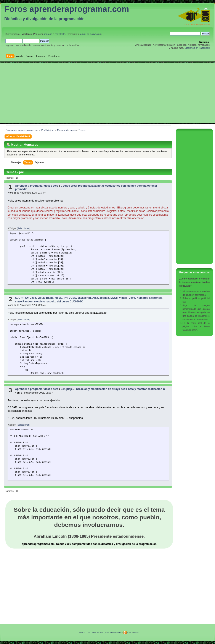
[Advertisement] (107, 93)
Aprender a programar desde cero (37, 186)
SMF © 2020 (98, 632)
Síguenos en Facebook (197, 48)
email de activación (91, 34)
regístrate (60, 34)
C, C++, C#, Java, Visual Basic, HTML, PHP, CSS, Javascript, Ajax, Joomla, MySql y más (71, 298)
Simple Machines (113, 632)
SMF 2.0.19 (85, 632)
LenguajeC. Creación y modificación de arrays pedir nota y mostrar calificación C (113, 389)
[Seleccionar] (23, 228)
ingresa (48, 34)
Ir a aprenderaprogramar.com (197, 24)
